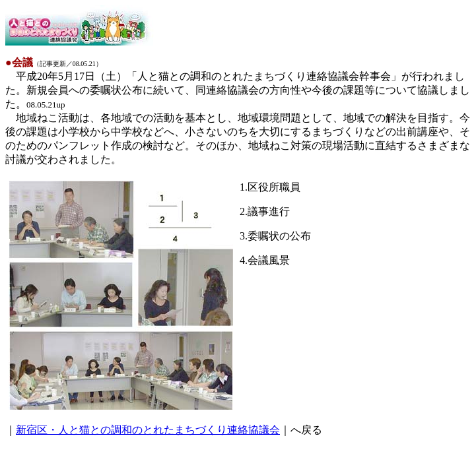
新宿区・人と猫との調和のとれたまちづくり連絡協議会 (148, 430)
